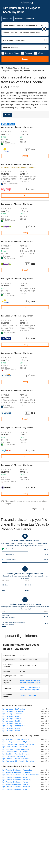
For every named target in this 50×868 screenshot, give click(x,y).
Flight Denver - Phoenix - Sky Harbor (15, 751)
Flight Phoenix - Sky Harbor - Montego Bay (17, 770)
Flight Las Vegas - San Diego (12, 721)
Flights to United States (28, 695)
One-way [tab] (19, 18)
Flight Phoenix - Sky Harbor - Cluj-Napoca (16, 772)
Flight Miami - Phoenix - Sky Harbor (14, 747)
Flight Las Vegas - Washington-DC (14, 726)
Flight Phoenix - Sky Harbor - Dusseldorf (16, 787)
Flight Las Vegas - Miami (10, 716)
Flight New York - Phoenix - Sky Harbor (15, 740)
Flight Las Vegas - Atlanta (11, 731)
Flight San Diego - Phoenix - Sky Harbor (16, 754)
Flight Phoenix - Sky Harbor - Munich (15, 784)
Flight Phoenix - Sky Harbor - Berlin (14, 789)
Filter (8, 115)
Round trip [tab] (8, 18)
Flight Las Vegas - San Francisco (13, 709)
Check (25, 156)
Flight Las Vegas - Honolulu (11, 719)
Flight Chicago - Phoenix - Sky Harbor (15, 756)
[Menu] (3, 3)
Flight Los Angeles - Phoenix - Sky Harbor (16, 742)
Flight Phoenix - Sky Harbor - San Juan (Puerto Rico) (20, 775)
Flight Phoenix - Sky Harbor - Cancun (15, 777)
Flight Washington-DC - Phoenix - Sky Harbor (18, 761)
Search (25, 59)
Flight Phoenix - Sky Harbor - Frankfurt (15, 782)
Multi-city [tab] (30, 18)
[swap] (44, 29)
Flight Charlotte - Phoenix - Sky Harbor (15, 759)
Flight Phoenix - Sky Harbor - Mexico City (16, 780)
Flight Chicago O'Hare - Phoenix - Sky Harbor (18, 744)
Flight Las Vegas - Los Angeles (13, 711)
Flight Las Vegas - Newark (11, 728)
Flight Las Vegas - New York (12, 714)
